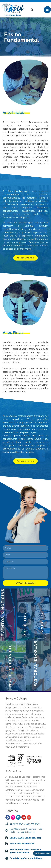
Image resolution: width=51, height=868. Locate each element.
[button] (32, 10)
